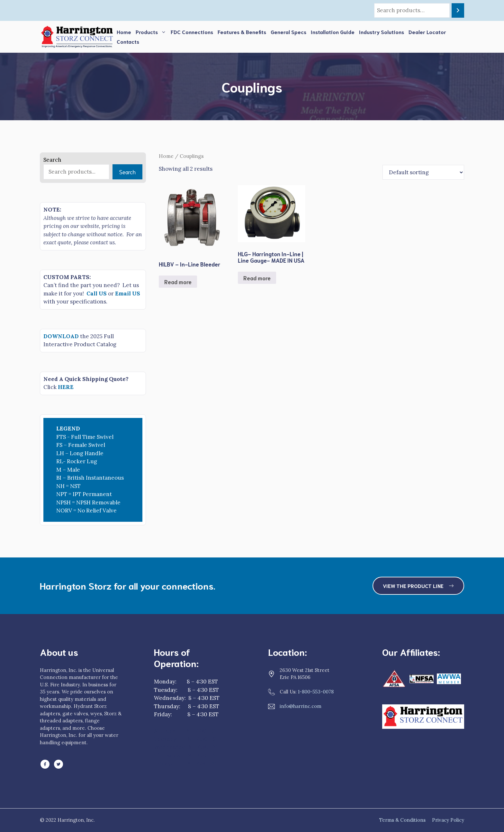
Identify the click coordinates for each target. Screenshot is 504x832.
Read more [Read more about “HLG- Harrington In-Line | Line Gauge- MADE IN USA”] (257, 278)
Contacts (128, 41)
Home (124, 32)
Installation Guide (333, 32)
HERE (66, 387)
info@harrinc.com (301, 706)
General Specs (288, 32)
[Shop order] (423, 172)
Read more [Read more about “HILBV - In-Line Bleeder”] (178, 282)
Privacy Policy (448, 820)
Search (52, 160)
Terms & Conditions (402, 820)
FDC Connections (192, 32)
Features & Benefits (242, 32)
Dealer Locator (427, 32)
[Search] (458, 10)
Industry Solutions (382, 32)
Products (152, 32)
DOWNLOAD (61, 336)
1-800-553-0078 (316, 692)
